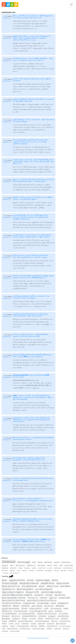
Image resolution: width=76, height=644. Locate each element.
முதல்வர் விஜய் (43, 580)
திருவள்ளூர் (41, 565)
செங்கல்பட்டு (42, 568)
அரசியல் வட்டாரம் (52, 619)
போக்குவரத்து (43, 603)
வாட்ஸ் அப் (49, 606)
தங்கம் (17, 624)
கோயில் (24, 608)
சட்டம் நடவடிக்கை (65, 626)
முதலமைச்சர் (60, 595)
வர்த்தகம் (5, 626)
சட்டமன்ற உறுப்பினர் (27, 614)
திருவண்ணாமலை (14, 573)
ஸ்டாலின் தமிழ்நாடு (44, 589)
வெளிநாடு (25, 606)
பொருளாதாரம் (56, 608)
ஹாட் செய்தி (37, 606)
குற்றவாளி (41, 624)
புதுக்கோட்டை (31, 565)
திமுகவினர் (6, 619)
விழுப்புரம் (13, 568)
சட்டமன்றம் (63, 614)
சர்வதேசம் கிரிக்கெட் (29, 616)
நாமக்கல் (50, 568)
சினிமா (4, 624)
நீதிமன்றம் (60, 606)
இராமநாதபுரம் (20, 565)
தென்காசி (12, 571)
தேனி (61, 565)
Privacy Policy (40, 638)
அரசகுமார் (39, 595)
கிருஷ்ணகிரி (40, 571)
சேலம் (12, 565)
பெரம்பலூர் (5, 573)
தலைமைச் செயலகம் (26, 621)
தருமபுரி (34, 568)
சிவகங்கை (5, 571)
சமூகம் (42, 586)
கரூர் (34, 562)
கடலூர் (18, 571)
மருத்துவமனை (29, 603)
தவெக (55, 580)
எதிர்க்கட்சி (6, 606)
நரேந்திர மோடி (48, 583)
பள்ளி (46, 608)
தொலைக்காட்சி (52, 626)
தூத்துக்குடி (5, 568)
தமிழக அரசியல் (35, 608)
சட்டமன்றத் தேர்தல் (9, 614)
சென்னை (9, 562)
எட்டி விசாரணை (29, 586)
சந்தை (66, 608)
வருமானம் (57, 629)
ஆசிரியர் (42, 626)
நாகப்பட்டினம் (69, 565)
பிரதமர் (41, 619)
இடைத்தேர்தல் (61, 624)
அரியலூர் (56, 571)
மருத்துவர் (52, 616)
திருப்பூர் (24, 571)
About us (46, 638)
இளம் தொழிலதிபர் (25, 589)
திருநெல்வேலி (66, 562)
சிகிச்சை (16, 606)
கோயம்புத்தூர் (24, 562)
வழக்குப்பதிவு (64, 598)
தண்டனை (66, 629)
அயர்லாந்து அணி (23, 626)
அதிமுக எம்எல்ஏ (17, 580)
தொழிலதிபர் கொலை (29, 583)
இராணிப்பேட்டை (68, 568)
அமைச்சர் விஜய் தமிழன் (51, 592)
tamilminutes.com (7, 18)
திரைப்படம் (16, 616)
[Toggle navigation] (71, 5)
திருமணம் (6, 616)
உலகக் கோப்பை (65, 621)
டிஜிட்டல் (53, 598)
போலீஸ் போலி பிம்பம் (11, 603)
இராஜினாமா (63, 603)
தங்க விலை (65, 586)
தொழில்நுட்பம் (8, 589)
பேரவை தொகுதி (10, 583)
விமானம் (34, 626)
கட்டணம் (32, 619)
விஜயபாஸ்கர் (63, 583)
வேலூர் (20, 568)
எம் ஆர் (30, 580)
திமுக (4, 580)
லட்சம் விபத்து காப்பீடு (38, 611)
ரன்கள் (4, 621)
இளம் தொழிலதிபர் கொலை (14, 598)
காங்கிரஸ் (58, 611)
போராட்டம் (33, 598)
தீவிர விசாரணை (12, 629)
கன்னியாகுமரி (58, 568)
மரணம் (12, 626)
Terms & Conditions (32, 638)
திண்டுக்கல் (48, 562)
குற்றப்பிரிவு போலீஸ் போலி (13, 600)
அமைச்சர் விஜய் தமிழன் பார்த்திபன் (17, 595)
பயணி (11, 624)
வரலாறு (49, 595)
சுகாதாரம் (64, 619)
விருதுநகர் (27, 568)
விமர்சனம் (42, 616)
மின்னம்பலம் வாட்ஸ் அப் (47, 614)
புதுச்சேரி (57, 562)
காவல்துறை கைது (25, 629)
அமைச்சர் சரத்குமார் (42, 621)
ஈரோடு (49, 565)
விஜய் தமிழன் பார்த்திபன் (13, 592)
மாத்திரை (49, 629)
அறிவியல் (13, 621)
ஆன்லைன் (51, 624)
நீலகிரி (55, 565)
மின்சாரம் (54, 621)
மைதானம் (5, 631)
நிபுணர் (24, 619)
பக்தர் (4, 629)
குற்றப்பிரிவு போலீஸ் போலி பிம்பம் (42, 600)
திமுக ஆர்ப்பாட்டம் (11, 586)
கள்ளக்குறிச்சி (48, 571)
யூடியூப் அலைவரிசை (11, 608)
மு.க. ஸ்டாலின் (15, 631)
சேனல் (53, 603)
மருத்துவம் (16, 619)
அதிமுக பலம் (52, 586)
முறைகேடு (25, 624)
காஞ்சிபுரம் (32, 571)
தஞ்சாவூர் (5, 565)
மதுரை (40, 562)
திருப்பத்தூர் (64, 571)
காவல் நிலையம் (63, 616)
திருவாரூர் (71, 571)
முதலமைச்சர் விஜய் (38, 629)
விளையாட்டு (7, 611)
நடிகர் (51, 611)
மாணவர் (43, 598)
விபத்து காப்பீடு (32, 592)
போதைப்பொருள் (21, 611)
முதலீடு (33, 624)
